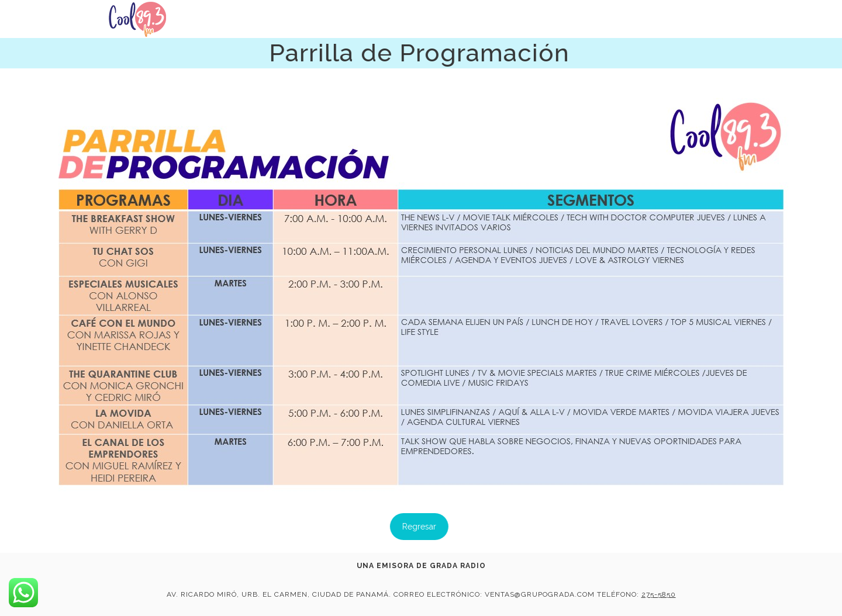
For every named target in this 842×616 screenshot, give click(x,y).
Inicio (515, 22)
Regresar (408, 527)
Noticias (569, 23)
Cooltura (634, 26)
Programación (712, 30)
